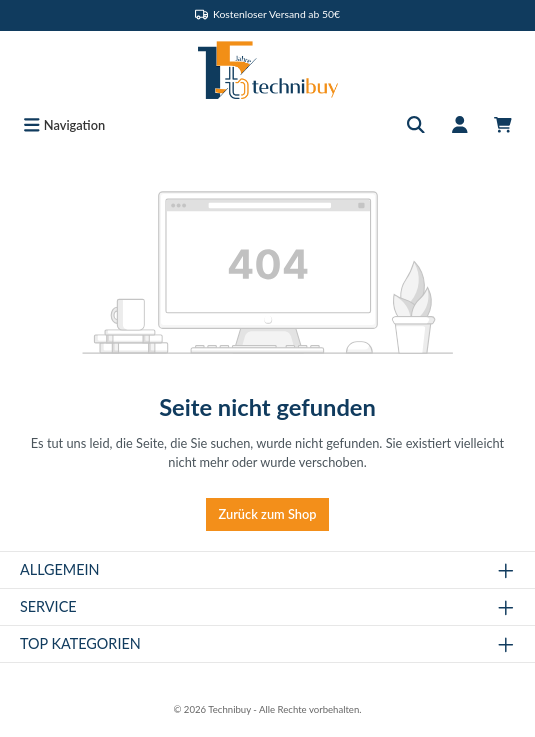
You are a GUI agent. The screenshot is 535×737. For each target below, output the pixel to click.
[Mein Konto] (460, 125)
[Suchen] (416, 125)
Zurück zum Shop (268, 514)
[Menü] (64, 125)
